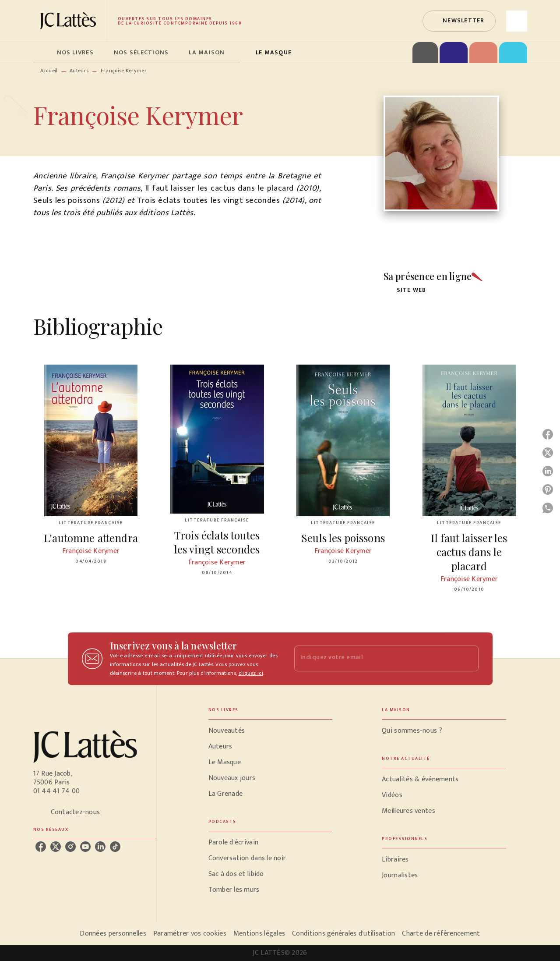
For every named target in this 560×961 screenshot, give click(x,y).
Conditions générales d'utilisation (343, 934)
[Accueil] (70, 21)
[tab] (42, 53)
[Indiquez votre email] (375, 658)
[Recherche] (517, 21)
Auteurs (79, 71)
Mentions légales (259, 934)
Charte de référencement (441, 934)
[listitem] (41, 847)
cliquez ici (251, 673)
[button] (459, 21)
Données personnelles (113, 934)
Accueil (49, 71)
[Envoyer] (468, 659)
